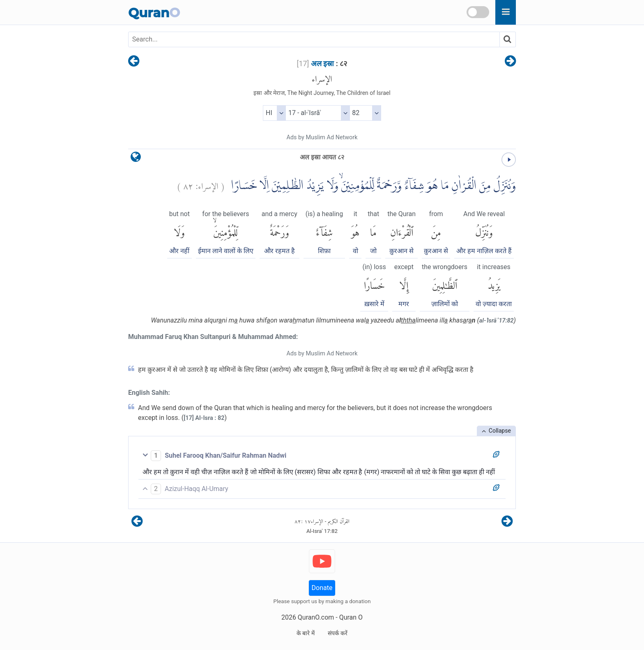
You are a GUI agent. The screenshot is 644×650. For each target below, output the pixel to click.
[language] (136, 159)
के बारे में (306, 633)
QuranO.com (316, 617)
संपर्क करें (338, 633)
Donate (322, 588)
